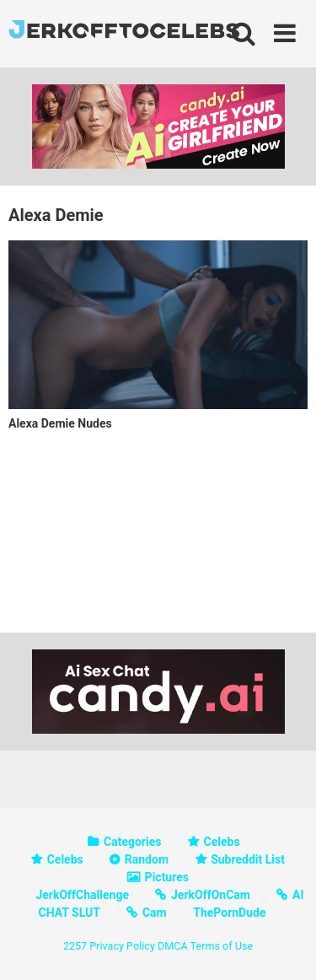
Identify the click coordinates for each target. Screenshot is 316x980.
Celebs (222, 842)
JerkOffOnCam (211, 895)
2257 (75, 946)
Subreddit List (248, 859)
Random (147, 859)
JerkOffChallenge (82, 895)
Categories (132, 842)
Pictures (167, 877)
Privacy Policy (122, 946)
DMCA (173, 946)
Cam (155, 913)
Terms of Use (222, 946)
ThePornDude (229, 913)
